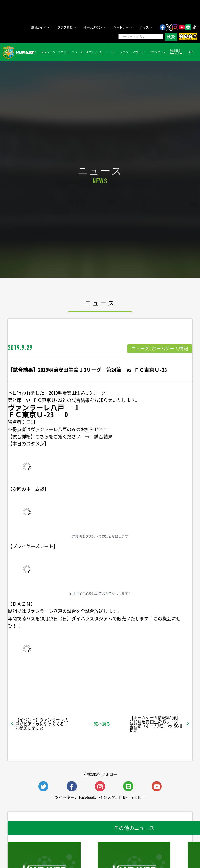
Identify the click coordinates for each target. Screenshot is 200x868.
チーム (110, 52)
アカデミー (139, 52)
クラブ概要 (65, 27)
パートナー (121, 27)
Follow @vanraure (151, 684)
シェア (39, 684)
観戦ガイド (38, 27)
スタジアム (48, 52)
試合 (33, 52)
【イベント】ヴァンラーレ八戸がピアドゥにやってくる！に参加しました (42, 724)
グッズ (144, 27)
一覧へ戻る (100, 724)
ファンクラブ (157, 52)
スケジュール (94, 52)
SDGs (190, 52)
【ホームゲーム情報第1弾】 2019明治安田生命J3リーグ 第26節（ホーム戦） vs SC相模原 (157, 724)
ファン (124, 52)
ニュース (77, 52)
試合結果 (103, 437)
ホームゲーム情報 (170, 348)
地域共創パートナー (175, 52)
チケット (63, 52)
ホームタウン (93, 27)
